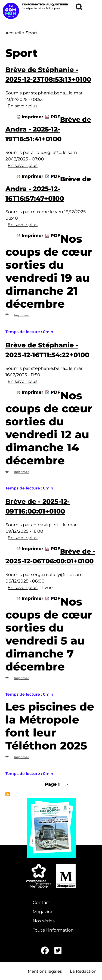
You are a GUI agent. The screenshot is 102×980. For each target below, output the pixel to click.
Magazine (43, 912)
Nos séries (44, 921)
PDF (55, 117)
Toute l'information (53, 930)
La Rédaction (83, 971)
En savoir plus (23, 106)
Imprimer (33, 117)
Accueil (13, 33)
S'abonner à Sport (8, 794)
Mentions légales (45, 971)
